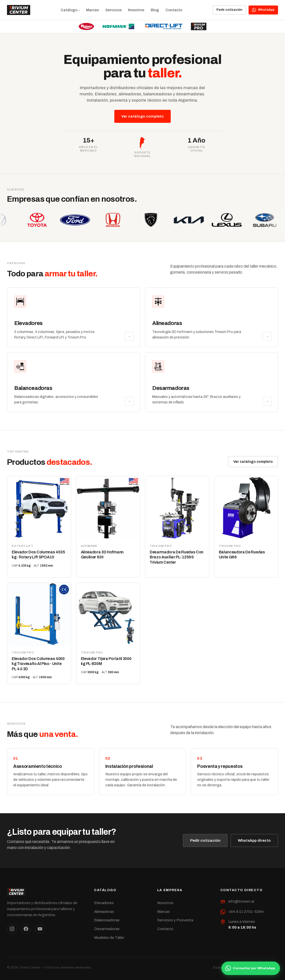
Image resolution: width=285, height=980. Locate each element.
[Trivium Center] (19, 10)
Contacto (174, 10)
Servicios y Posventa (175, 920)
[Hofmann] (118, 27)
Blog (155, 10)
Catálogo (69, 10)
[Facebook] (26, 929)
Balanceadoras (107, 920)
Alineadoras (104, 912)
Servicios (113, 10)
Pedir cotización (229, 10)
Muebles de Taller (109, 938)
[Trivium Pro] (199, 27)
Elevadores (104, 903)
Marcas (92, 10)
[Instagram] (12, 929)
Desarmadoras (107, 929)
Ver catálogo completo (142, 116)
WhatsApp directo (254, 840)
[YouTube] (40, 929)
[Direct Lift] (164, 27)
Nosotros (136, 10)
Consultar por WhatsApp (250, 968)
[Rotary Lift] (86, 27)
